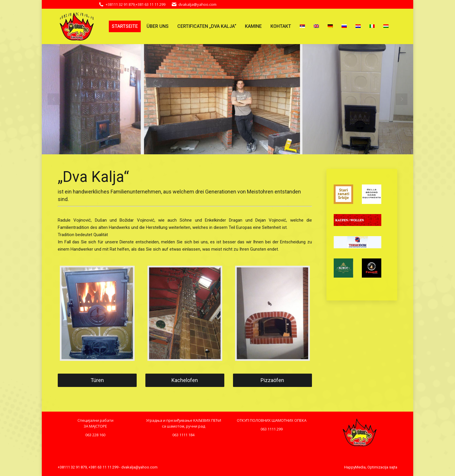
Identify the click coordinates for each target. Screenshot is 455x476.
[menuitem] (125, 26)
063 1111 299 (272, 429)
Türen (97, 380)
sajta (393, 467)
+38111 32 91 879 (120, 4)
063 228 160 (95, 435)
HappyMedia (355, 467)
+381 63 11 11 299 (150, 4)
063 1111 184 (183, 435)
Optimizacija (378, 467)
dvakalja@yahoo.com (197, 4)
